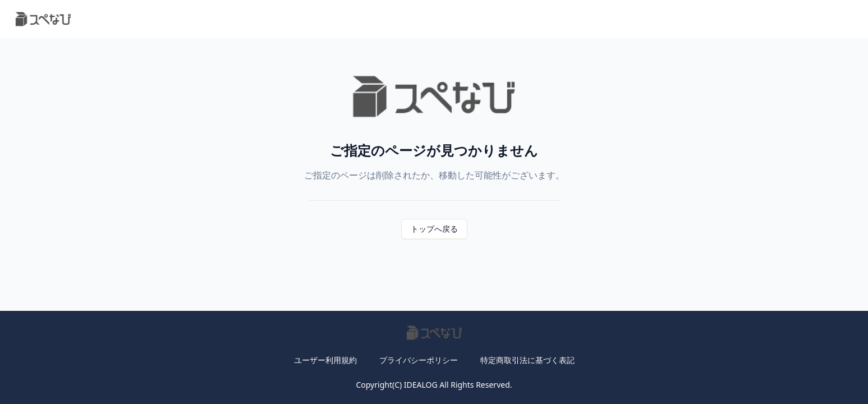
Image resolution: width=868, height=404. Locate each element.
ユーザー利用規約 (325, 360)
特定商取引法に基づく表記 (527, 360)
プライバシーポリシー (419, 360)
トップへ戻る (434, 229)
